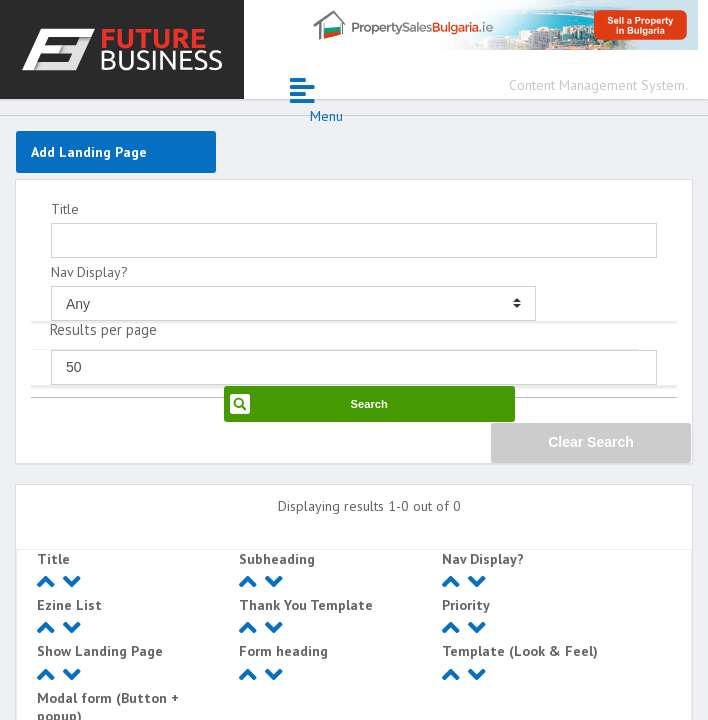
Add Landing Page (89, 152)
